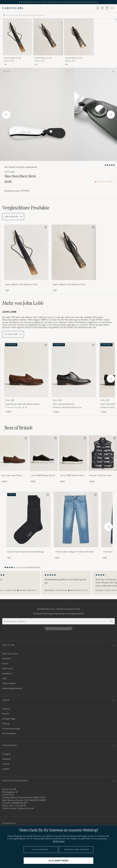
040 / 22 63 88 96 (18, 806)
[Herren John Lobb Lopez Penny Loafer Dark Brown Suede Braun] (26, 370)
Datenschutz (8, 668)
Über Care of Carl (10, 654)
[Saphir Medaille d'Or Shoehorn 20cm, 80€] (79, 42)
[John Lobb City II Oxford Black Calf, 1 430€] (74, 378)
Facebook (6, 759)
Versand (6, 709)
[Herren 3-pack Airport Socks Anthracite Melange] (28, 520)
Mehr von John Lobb (23, 303)
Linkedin (6, 769)
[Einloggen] (97, 8)
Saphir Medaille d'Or (13, 58)
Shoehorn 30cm (40, 61)
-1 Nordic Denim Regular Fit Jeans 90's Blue (74, 552)
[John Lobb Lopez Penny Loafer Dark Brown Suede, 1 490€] (26, 378)
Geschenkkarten (9, 733)
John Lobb (9, 172)
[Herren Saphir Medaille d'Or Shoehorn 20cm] (79, 37)
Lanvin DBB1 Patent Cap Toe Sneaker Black (73, 476)
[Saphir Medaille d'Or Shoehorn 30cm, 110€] (48, 42)
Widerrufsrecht (9, 683)
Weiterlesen (59, 841)
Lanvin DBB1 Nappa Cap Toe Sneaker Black (43, 476)
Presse (5, 664)
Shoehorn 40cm (9, 61)
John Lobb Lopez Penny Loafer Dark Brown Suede (12, 476)
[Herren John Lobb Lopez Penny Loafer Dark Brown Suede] (14, 453)
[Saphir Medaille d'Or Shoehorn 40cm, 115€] (18, 42)
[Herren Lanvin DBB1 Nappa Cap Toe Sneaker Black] (44, 453)
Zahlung (6, 724)
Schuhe (7, 71)
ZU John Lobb (13, 334)
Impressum (7, 673)
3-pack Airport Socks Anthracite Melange (25, 552)
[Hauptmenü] (112, 8)
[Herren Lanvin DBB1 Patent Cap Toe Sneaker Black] (73, 453)
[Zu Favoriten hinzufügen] (45, 228)
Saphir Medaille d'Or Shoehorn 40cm (22, 284)
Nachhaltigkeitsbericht (12, 688)
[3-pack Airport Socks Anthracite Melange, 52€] (28, 526)
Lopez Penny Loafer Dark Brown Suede (22, 404)
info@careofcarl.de (25, 808)
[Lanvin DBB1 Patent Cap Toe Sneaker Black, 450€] (73, 459)
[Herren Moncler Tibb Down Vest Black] (103, 453)
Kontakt (6, 714)
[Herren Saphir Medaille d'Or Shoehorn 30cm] (48, 37)
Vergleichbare (26, 208)
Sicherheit (7, 659)
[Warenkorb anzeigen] (107, 8)
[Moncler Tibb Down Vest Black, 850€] (103, 459)
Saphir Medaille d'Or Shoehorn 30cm (69, 284)
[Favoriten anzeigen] (102, 8)
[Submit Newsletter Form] (111, 621)
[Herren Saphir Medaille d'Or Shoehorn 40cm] (18, 37)
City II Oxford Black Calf (64, 404)
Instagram (7, 754)
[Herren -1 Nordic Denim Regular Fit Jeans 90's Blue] (76, 520)
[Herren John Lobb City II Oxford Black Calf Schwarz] (74, 370)
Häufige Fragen (9, 719)
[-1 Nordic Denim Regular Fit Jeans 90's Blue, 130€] (76, 526)
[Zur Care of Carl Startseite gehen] (13, 8)
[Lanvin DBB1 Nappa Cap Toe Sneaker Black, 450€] (44, 459)
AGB (4, 678)
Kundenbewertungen (11, 729)
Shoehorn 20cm (70, 61)
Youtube (6, 764)
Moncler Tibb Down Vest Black (100, 476)
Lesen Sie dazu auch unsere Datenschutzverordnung (59, 628)
